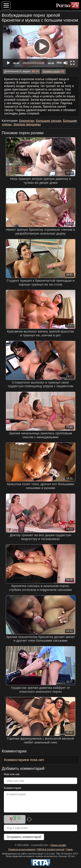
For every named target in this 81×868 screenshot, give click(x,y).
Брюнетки (27, 121)
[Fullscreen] (72, 63)
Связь (69, 849)
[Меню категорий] (6, 5)
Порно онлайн (58, 845)
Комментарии (51, 71)
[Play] (41, 46)
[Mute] (65, 63)
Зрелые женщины (27, 124)
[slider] (34, 63)
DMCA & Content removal (51, 849)
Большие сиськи (48, 121)
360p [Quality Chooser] (59, 63)
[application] (40, 46)
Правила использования (22, 849)
